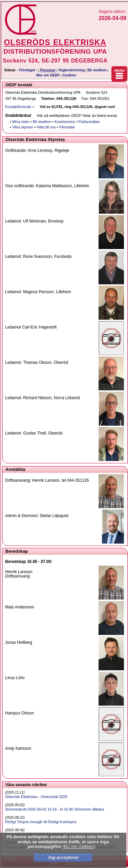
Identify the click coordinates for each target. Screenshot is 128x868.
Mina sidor (21, 122)
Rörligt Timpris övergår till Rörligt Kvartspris (41, 822)
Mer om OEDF (48, 75)
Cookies (69, 75)
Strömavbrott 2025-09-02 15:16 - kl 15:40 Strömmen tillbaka (55, 809)
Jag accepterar (63, 857)
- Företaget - (27, 70)
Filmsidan (67, 127)
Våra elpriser (23, 127)
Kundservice (65, 122)
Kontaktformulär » (20, 107)
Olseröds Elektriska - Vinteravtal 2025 (36, 797)
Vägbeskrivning (71, 70)
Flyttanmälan (89, 122)
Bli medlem (97, 70)
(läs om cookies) (79, 846)
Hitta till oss (46, 127)
